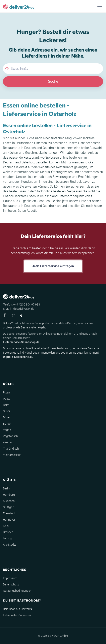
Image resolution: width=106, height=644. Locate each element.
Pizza (6, 392)
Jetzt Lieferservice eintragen (53, 266)
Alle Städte (10, 545)
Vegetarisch (10, 436)
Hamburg (9, 495)
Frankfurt (9, 513)
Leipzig (7, 538)
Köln (6, 526)
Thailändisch (11, 449)
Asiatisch (9, 442)
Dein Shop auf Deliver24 (18, 609)
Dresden (8, 532)
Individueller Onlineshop (18, 615)
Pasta (7, 399)
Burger (7, 424)
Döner (7, 417)
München (9, 501)
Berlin (7, 488)
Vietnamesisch (12, 455)
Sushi (6, 411)
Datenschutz (11, 584)
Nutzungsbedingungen (17, 591)
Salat (6, 405)
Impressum (10, 578)
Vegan (7, 430)
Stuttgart (9, 507)
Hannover (9, 520)
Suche (53, 81)
